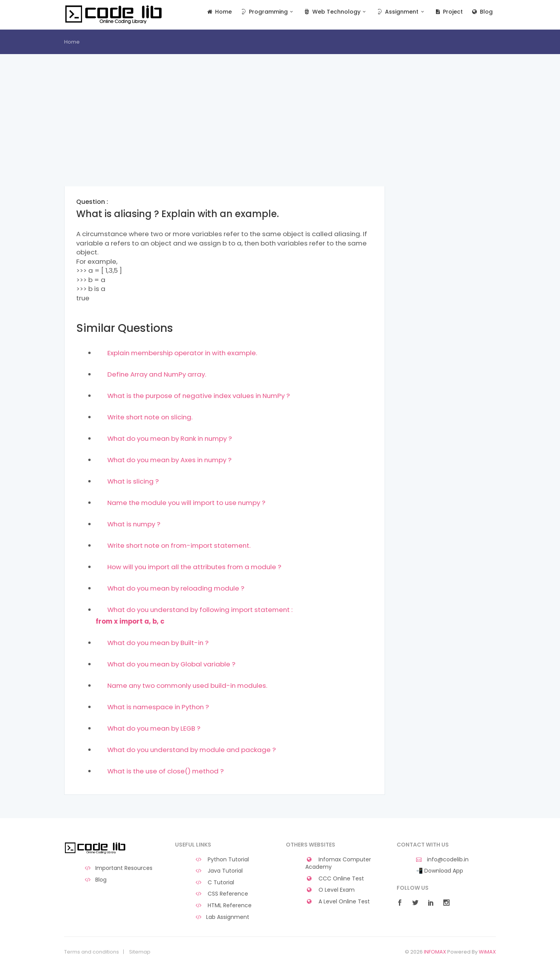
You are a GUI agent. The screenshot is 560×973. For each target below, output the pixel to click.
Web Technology (335, 12)
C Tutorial (214, 883)
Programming (267, 12)
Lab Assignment (222, 917)
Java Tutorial (219, 871)
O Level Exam (330, 890)
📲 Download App (440, 871)
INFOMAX (435, 952)
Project (449, 12)
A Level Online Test (338, 902)
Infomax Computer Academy (338, 863)
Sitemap (140, 952)
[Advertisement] (225, 132)
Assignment (401, 12)
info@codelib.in (442, 860)
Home (219, 12)
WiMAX (487, 952)
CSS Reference (221, 894)
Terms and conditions (92, 952)
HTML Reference (223, 906)
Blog (482, 12)
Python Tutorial (222, 860)
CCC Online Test (335, 879)
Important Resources (118, 868)
